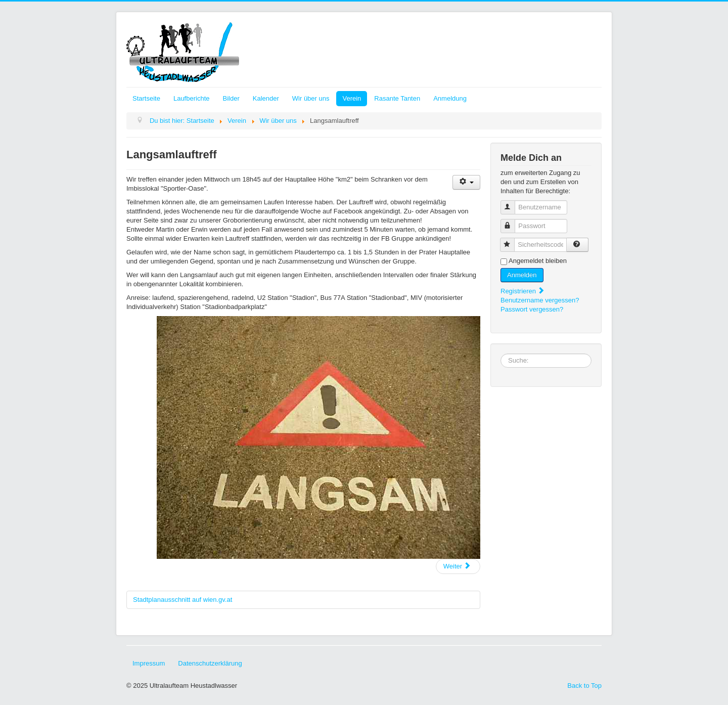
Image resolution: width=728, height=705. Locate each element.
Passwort (512, 222)
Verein (352, 98)
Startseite (146, 98)
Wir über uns (311, 98)
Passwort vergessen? (532, 309)
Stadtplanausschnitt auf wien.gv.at (183, 600)
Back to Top (584, 686)
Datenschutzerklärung (210, 663)
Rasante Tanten (397, 98)
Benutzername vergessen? (540, 300)
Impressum (149, 663)
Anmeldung (450, 98)
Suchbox (501, 354)
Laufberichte (192, 98)
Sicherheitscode (512, 240)
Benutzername (512, 203)
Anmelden (522, 275)
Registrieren (523, 291)
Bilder (231, 98)
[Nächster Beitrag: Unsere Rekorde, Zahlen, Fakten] (458, 566)
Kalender (266, 98)
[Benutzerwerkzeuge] (466, 182)
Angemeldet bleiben (538, 261)
